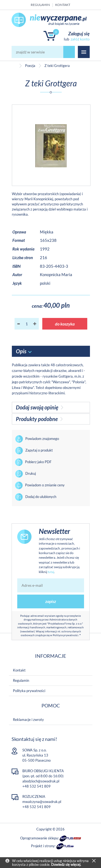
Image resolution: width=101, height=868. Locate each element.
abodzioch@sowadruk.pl (41, 781)
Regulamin (40, 5)
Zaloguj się (79, 33)
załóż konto (80, 39)
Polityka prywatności (29, 691)
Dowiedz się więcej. (66, 864)
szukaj (69, 52)
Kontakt (63, 5)
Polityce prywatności (66, 635)
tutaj (51, 572)
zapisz (51, 601)
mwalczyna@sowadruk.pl (42, 802)
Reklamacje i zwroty (28, 720)
